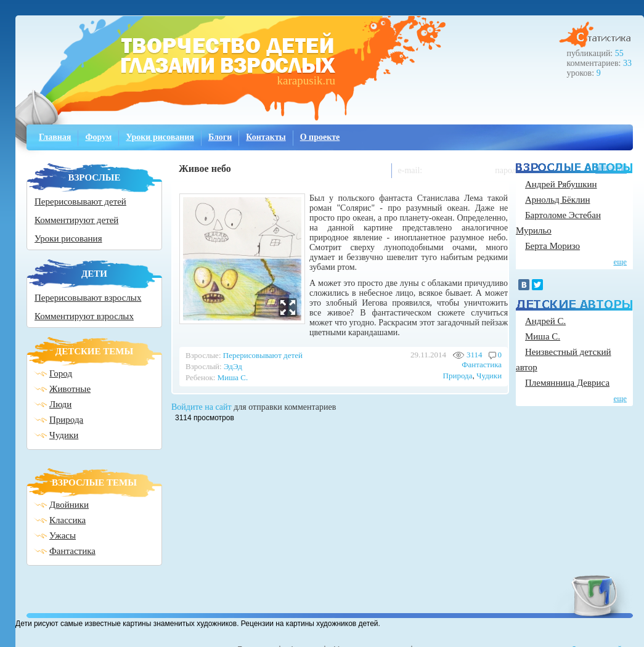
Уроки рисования (160, 137)
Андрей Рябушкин (561, 184)
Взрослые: (203, 355)
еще (620, 262)
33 (627, 63)
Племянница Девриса (567, 383)
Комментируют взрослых (84, 316)
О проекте (320, 137)
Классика (67, 520)
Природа (66, 420)
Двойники (69, 505)
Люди (60, 404)
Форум (98, 137)
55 (619, 53)
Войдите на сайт (202, 407)
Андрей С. (545, 321)
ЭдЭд (233, 366)
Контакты (266, 137)
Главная (55, 137)
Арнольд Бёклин (557, 200)
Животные (70, 389)
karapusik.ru (306, 80)
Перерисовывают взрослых (88, 298)
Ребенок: (200, 377)
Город (61, 373)
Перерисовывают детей (80, 201)
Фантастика (72, 551)
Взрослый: (204, 366)
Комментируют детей (76, 220)
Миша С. (233, 377)
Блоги (220, 137)
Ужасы (63, 535)
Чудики (64, 435)
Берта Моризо (552, 246)
